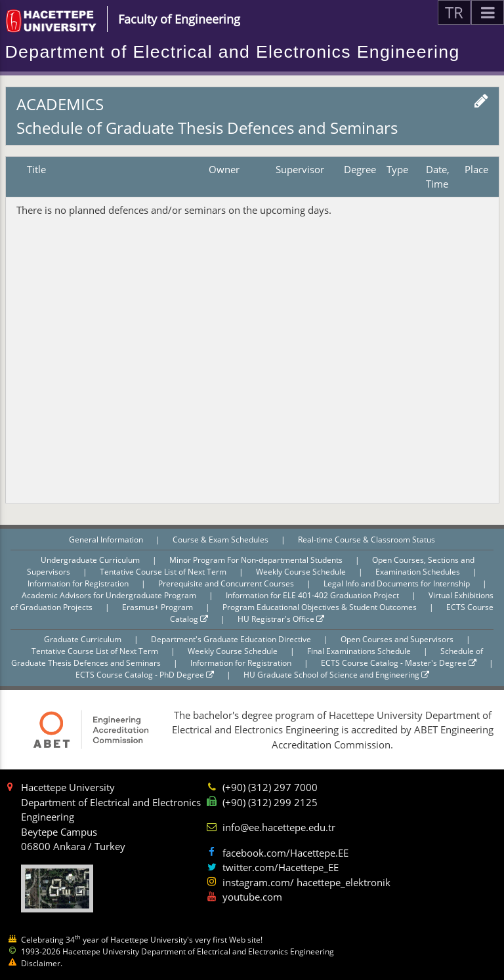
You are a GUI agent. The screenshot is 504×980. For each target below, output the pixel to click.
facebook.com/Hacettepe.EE (285, 853)
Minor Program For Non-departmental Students (257, 560)
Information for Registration (79, 583)
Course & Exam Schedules (221, 540)
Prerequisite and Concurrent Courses (227, 583)
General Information (107, 540)
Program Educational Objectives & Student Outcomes (321, 607)
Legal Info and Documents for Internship (398, 583)
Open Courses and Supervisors (398, 639)
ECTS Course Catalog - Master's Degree (399, 663)
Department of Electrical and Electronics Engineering (233, 52)
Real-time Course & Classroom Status (367, 540)
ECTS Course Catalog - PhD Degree (145, 675)
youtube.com (252, 897)
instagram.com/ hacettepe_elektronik (306, 882)
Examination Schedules (419, 572)
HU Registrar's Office (281, 619)
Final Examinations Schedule (360, 651)
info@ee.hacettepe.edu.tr (279, 827)
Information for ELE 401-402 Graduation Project (313, 595)
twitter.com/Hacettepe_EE (281, 867)
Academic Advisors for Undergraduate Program (110, 595)
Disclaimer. (42, 963)
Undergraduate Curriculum (91, 560)
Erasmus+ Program (158, 607)
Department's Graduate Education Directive (232, 639)
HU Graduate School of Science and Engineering (336, 675)
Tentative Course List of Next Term (164, 572)
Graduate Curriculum (84, 639)
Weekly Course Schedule (302, 572)
